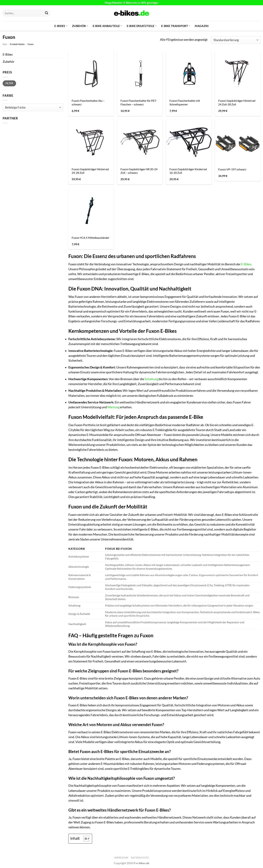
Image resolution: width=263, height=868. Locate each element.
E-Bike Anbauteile (107, 26)
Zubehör (80, 26)
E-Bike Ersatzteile (142, 26)
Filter (9, 83)
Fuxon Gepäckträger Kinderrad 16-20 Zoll (188, 171)
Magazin (202, 26)
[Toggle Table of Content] (85, 839)
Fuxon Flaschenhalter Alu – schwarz (88, 102)
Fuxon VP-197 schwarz (232, 169)
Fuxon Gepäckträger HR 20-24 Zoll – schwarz (139, 171)
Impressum (121, 858)
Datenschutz (140, 858)
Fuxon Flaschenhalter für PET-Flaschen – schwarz (139, 102)
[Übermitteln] (46, 13)
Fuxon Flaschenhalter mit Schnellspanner (185, 102)
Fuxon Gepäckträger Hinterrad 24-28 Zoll (90, 171)
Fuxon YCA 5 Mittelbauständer (90, 238)
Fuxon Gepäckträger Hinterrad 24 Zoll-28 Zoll (237, 102)
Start (5, 44)
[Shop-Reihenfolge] (236, 40)
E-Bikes (61, 26)
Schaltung (151, 379)
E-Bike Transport (176, 26)
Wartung (113, 407)
